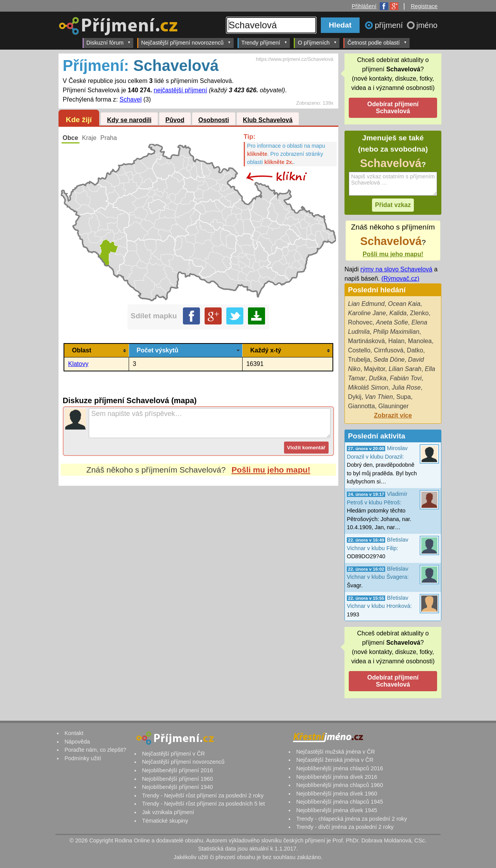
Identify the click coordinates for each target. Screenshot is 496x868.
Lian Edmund (366, 304)
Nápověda (77, 742)
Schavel (131, 99)
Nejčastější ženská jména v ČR (335, 760)
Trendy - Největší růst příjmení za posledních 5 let (203, 804)
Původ (175, 120)
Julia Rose (406, 387)
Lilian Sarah (405, 369)
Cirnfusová (389, 350)
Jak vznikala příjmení (168, 812)
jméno (427, 25)
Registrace (424, 6)
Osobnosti (214, 120)
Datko (415, 350)
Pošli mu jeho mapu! (271, 470)
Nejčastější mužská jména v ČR (335, 752)
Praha (109, 138)
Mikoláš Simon (368, 387)
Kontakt (74, 733)
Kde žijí (79, 120)
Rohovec (360, 322)
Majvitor (375, 369)
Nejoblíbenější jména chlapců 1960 (339, 785)
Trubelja (359, 360)
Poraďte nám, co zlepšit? (95, 750)
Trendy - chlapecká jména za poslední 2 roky (351, 819)
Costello (359, 350)
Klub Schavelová (268, 120)
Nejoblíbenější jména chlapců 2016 (339, 768)
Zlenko (419, 313)
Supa (404, 397)
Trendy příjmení (264, 42)
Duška (378, 378)
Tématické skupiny (165, 821)
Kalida (398, 313)
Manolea (420, 341)
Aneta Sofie (392, 322)
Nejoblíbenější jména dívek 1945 (337, 810)
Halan (396, 341)
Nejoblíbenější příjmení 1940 (177, 787)
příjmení (390, 25)
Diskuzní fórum (109, 42)
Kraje (89, 138)
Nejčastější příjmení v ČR (173, 754)
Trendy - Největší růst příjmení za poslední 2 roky (203, 796)
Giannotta (361, 406)
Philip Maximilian (396, 332)
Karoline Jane (367, 313)
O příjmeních (317, 42)
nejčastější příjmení (181, 90)
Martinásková (366, 341)
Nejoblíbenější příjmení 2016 (177, 770)
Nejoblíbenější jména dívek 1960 (337, 794)
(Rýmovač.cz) (400, 279)
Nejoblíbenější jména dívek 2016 (337, 777)
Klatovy (78, 364)
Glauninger (393, 406)
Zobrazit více (393, 415)
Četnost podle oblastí (377, 42)
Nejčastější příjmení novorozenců (186, 42)
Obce (71, 138)
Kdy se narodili (129, 120)
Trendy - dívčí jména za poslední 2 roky (345, 827)
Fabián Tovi (406, 378)
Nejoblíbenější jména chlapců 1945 (339, 802)
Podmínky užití (83, 758)
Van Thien (379, 397)
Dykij (355, 397)
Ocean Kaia (404, 304)
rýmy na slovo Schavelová (396, 269)
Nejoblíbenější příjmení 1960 (177, 779)
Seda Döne (389, 360)
